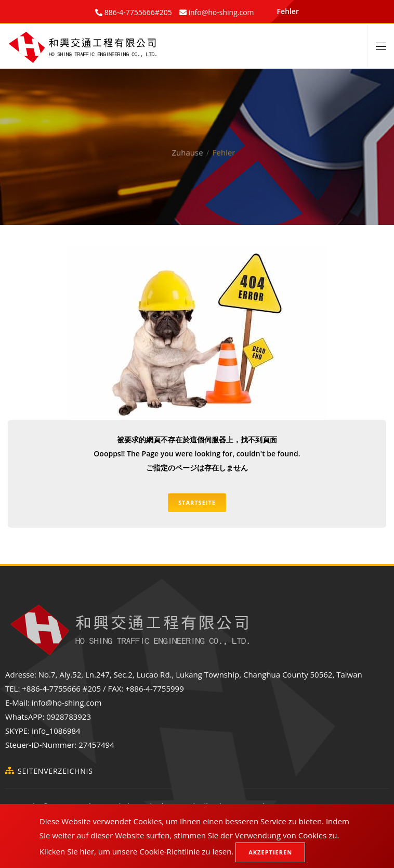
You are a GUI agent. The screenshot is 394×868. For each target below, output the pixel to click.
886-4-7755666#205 (137, 12)
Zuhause (188, 142)
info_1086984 (56, 731)
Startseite (197, 502)
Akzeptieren (270, 852)
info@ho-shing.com (66, 703)
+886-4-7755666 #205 (61, 688)
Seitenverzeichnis (55, 771)
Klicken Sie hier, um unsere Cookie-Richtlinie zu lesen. (137, 851)
